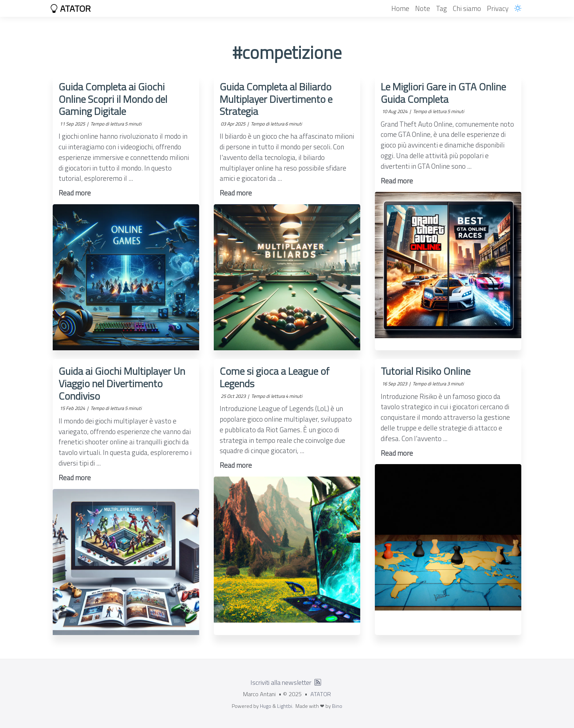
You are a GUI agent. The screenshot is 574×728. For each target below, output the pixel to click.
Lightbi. (285, 706)
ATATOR (70, 8)
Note (423, 8)
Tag (441, 8)
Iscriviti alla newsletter (281, 682)
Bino (337, 706)
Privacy (498, 8)
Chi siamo (467, 8)
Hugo (266, 706)
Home (400, 8)
